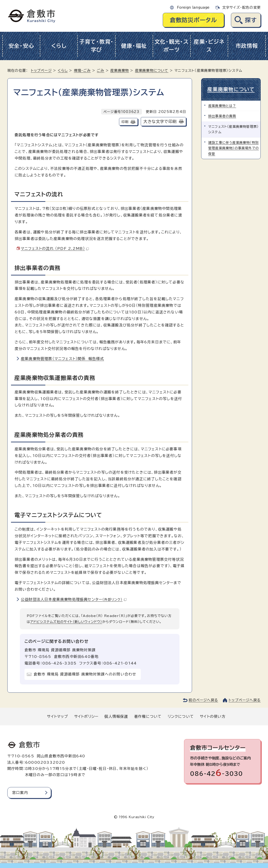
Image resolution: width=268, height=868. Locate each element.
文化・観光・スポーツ (172, 46)
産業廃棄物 (120, 71)
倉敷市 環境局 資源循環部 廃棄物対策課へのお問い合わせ (85, 674)
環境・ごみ (82, 71)
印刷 (125, 122)
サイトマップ (57, 716)
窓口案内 (20, 793)
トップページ (41, 71)
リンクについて (181, 716)
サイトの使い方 (213, 716)
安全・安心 (21, 46)
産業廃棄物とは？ (222, 106)
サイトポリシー (86, 716)
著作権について (148, 716)
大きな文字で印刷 (160, 122)
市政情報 (247, 46)
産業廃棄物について (152, 71)
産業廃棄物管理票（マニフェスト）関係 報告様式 (62, 359)
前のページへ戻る (203, 700)
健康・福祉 (134, 46)
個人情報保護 (116, 716)
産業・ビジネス (209, 46)
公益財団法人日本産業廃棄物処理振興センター (74, 599)
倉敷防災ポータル (194, 20)
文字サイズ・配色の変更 (241, 7)
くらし (59, 46)
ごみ (100, 71)
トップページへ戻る (245, 700)
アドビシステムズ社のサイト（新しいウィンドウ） (66, 622)
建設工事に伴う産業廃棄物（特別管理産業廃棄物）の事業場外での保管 (234, 148)
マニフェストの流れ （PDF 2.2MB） (55, 248)
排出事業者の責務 (222, 116)
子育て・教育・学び (96, 46)
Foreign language (193, 7)
